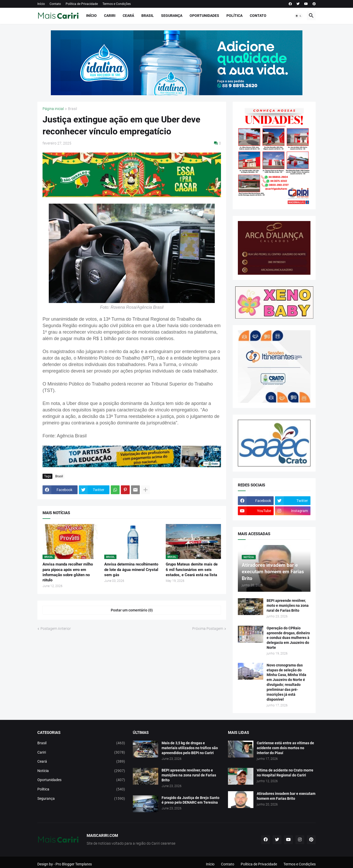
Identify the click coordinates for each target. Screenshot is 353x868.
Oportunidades (204, 16)
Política (234, 16)
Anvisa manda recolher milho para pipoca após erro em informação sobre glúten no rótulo (68, 572)
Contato (55, 4)
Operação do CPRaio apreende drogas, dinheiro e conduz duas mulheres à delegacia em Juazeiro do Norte (288, 638)
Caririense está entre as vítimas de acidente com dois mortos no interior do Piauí (285, 748)
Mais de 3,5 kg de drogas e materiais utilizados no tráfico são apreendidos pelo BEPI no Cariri (190, 748)
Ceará (128, 16)
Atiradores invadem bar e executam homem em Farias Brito (286, 796)
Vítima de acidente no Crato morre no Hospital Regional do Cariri (285, 773)
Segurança (172, 16)
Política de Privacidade (82, 4)
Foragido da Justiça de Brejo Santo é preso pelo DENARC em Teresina (191, 800)
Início (41, 4)
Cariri (110, 16)
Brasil (148, 16)
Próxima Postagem (208, 629)
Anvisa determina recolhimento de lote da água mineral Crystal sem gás (131, 570)
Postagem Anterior (56, 629)
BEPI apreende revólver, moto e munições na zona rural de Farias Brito (288, 605)
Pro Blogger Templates (74, 864)
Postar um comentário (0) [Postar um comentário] (132, 610)
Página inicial (53, 109)
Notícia (81, 771)
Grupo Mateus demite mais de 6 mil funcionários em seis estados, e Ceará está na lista (192, 570)
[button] (299, 16)
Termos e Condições (117, 4)
